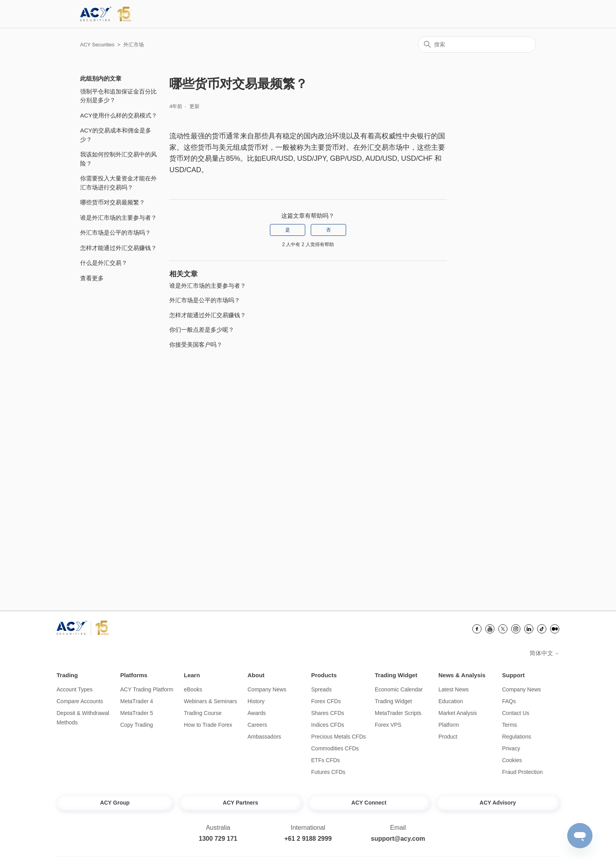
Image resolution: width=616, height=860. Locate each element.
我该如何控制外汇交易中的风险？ (118, 159)
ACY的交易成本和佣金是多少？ (116, 135)
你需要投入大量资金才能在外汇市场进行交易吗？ (118, 183)
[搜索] (477, 44)
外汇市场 (134, 45)
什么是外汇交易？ (104, 263)
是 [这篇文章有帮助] (288, 230)
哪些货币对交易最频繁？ (113, 202)
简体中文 (544, 653)
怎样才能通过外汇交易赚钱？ (118, 248)
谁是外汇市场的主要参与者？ (118, 218)
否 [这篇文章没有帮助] (328, 230)
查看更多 (92, 278)
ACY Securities (97, 45)
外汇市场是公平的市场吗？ (115, 232)
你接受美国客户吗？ (196, 345)
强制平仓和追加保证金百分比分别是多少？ (118, 96)
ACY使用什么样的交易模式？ (119, 115)
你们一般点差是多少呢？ (202, 330)
